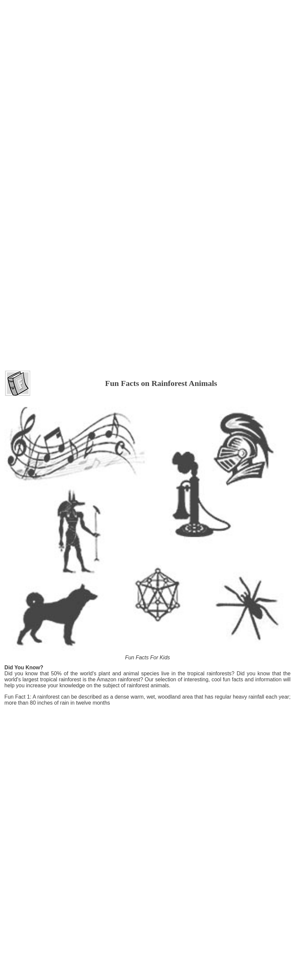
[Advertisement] (148, 20)
